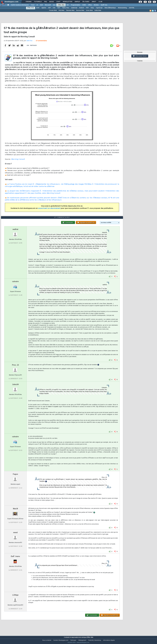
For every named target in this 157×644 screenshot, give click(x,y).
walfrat (15, 233)
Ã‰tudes (86, 2)
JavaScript (74, 8)
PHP (87, 8)
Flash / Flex (66, 8)
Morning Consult (18, 161)
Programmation (76, 5)
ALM (41, 5)
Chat (58, 2)
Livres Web (89, 10)
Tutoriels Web (70, 10)
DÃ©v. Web (61, 5)
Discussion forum (140, 56)
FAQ (45, 2)
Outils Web (98, 10)
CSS (54, 8)
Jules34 (15, 389)
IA (37, 5)
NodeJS (82, 8)
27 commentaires (41, 42)
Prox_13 (15, 369)
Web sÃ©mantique (110, 8)
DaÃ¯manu (15, 560)
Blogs (52, 2)
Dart (59, 8)
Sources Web (80, 10)
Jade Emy (29, 42)
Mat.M (15, 513)
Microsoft (48, 5)
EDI (68, 5)
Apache (44, 8)
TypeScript (99, 8)
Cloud (33, 5)
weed (15, 537)
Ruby (92, 8)
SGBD (84, 5)
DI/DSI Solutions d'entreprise (20, 5)
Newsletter (67, 2)
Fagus (15, 478)
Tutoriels (38, 2)
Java (54, 5)
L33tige (15, 599)
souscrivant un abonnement (49, 210)
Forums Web (53, 10)
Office (90, 5)
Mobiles (96, 5)
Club (100, 2)
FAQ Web (61, 10)
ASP (49, 8)
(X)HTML (132, 8)
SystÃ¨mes (104, 5)
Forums (29, 2)
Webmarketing (122, 8)
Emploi (77, 2)
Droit (94, 2)
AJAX (38, 8)
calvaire (15, 286)
